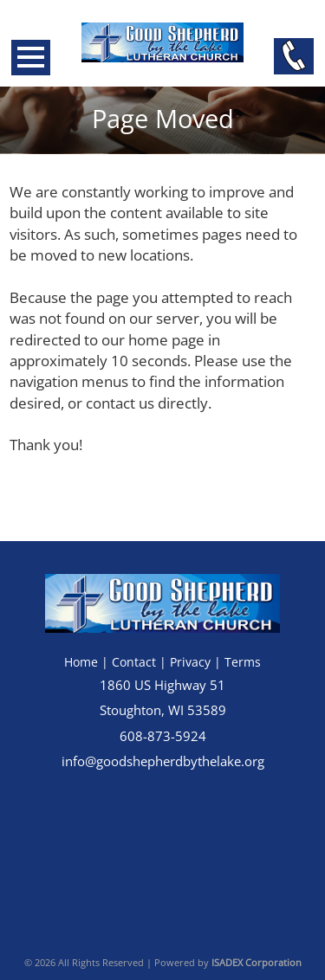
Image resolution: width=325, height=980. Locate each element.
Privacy (190, 662)
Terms (243, 662)
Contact (134, 662)
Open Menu (31, 58)
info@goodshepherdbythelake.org (163, 761)
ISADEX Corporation (257, 962)
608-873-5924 (163, 736)
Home (81, 662)
